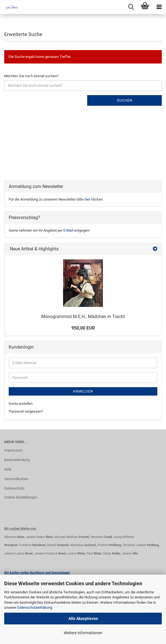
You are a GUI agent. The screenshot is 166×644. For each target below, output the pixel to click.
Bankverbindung (17, 460)
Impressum (13, 450)
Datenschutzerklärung (35, 607)
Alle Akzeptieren (83, 619)
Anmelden (83, 391)
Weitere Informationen (83, 633)
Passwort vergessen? (26, 411)
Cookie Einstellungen (21, 497)
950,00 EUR (83, 328)
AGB (8, 469)
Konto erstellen (21, 404)
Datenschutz (14, 488)
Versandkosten (16, 479)
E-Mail (68, 230)
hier (87, 199)
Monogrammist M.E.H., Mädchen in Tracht (83, 317)
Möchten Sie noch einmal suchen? (31, 76)
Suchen (125, 100)
